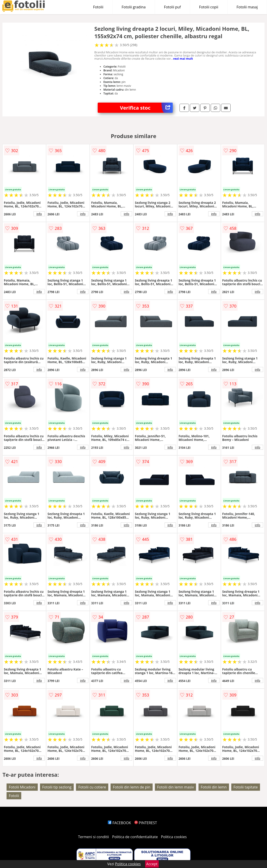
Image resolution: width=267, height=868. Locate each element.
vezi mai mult (183, 59)
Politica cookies (174, 837)
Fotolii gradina (134, 7)
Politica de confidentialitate (135, 837)
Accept (152, 864)
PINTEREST (146, 823)
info (39, 214)
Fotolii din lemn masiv (175, 787)
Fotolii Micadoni (22, 787)
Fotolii (98, 7)
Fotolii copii (209, 7)
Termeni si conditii (93, 837)
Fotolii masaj (247, 7)
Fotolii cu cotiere (92, 787)
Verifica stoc (146, 108)
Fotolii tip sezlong (57, 787)
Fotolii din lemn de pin (132, 787)
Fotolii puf (172, 7)
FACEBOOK (119, 823)
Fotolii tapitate (246, 787)
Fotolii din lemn (214, 787)
